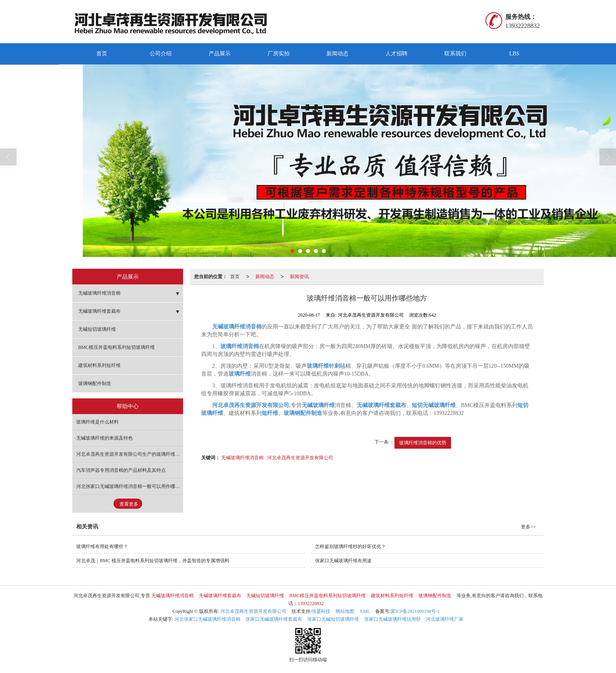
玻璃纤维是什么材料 (97, 422)
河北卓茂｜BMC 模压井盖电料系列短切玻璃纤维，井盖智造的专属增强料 (153, 561)
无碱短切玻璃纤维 (97, 329)
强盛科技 (321, 611)
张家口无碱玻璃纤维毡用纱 (392, 619)
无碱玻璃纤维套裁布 (99, 311)
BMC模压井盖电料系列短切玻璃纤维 (116, 347)
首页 (102, 54)
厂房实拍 (279, 54)
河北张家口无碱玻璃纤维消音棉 (207, 619)
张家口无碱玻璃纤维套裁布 (274, 619)
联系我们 (455, 54)
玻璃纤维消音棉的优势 (423, 443)
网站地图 (345, 611)
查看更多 (129, 504)
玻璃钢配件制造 (95, 383)
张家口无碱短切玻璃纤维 (333, 619)
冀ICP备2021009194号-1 (415, 611)
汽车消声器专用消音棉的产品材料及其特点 (121, 470)
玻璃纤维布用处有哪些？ (102, 546)
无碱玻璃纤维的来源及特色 (104, 438)
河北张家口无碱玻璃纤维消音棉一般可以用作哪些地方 (130, 486)
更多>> (528, 527)
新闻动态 (337, 54)
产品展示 (220, 54)
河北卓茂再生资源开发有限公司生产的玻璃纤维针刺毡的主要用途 (130, 454)
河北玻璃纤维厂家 (445, 619)
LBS (514, 54)
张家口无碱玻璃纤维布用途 (343, 561)
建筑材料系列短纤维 (99, 365)
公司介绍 (161, 54)
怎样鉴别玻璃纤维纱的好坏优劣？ (350, 546)
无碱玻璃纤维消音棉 (242, 458)
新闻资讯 (299, 277)
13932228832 (311, 603)
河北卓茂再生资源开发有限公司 (300, 458)
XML (365, 611)
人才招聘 (396, 54)
